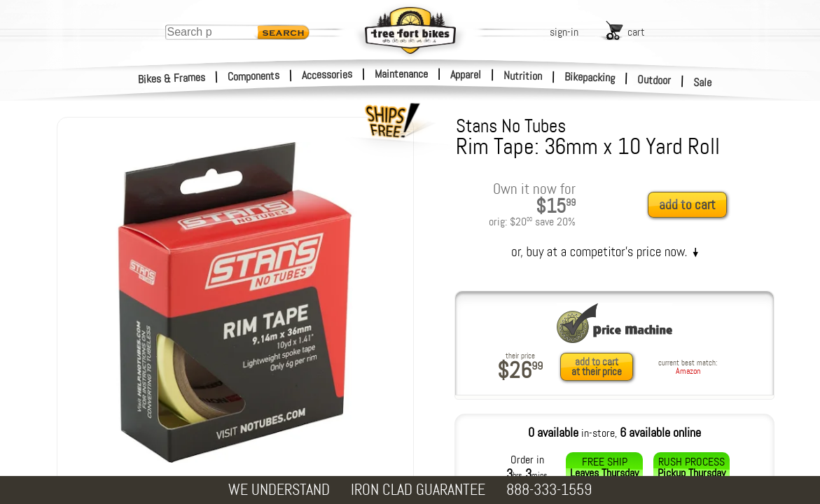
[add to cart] (691, 205)
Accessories (327, 75)
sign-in (564, 32)
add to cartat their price (597, 367)
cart (636, 32)
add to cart (687, 205)
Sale (703, 83)
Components (254, 76)
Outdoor (654, 80)
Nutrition (523, 76)
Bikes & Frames (172, 78)
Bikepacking (590, 77)
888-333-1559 (549, 490)
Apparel (466, 75)
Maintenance (401, 74)
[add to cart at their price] (600, 367)
